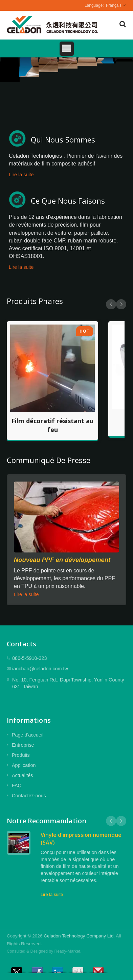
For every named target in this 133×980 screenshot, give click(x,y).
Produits (21, 755)
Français (114, 5)
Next (121, 304)
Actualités (22, 775)
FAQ (17, 785)
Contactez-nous (29, 796)
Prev (111, 304)
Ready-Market (67, 951)
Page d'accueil (28, 735)
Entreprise (23, 745)
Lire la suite (21, 175)
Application (24, 765)
